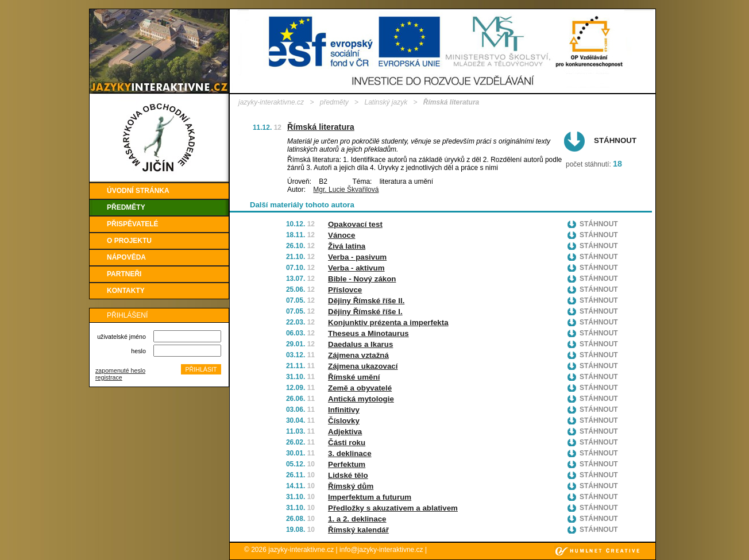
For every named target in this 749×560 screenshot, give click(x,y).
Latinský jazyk (386, 102)
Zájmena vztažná (358, 355)
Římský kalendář (358, 530)
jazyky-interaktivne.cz (271, 102)
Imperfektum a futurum (370, 497)
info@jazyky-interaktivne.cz (381, 550)
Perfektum (347, 464)
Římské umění (354, 377)
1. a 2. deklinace (357, 519)
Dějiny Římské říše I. (365, 312)
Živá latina (347, 246)
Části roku (347, 443)
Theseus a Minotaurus (368, 333)
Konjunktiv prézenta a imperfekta (388, 323)
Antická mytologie (361, 399)
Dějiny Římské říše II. (366, 301)
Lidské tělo (348, 475)
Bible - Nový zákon (362, 279)
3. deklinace (350, 453)
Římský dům (351, 486)
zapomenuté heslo (120, 370)
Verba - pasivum (357, 257)
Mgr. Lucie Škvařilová (346, 190)
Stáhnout (615, 140)
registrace (109, 377)
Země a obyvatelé (360, 388)
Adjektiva (345, 432)
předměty (334, 102)
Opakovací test (355, 224)
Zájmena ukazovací (363, 366)
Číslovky (344, 421)
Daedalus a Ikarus (360, 344)
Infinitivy (344, 410)
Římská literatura (321, 127)
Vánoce (341, 235)
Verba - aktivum (356, 268)
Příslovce (345, 290)
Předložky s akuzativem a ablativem (393, 508)
